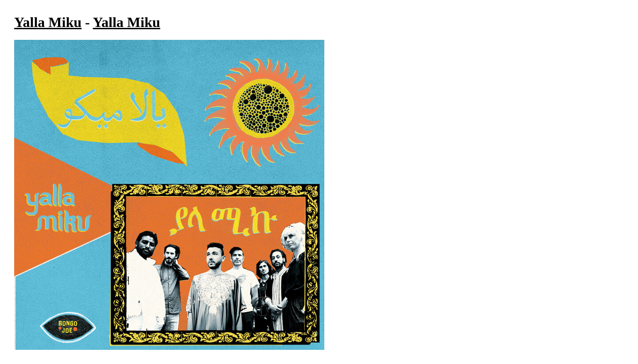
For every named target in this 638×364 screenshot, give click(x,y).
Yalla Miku (48, 22)
